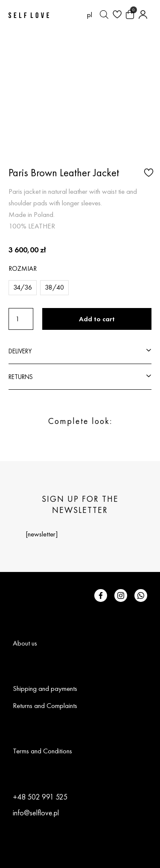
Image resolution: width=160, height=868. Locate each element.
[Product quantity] (21, 319)
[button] (148, 172)
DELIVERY (20, 351)
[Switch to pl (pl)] (90, 15)
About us (25, 643)
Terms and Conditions (42, 751)
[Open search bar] (104, 15)
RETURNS (21, 377)
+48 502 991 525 (40, 797)
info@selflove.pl (36, 813)
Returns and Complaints (45, 705)
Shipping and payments (45, 688)
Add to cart (97, 319)
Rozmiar (23, 268)
